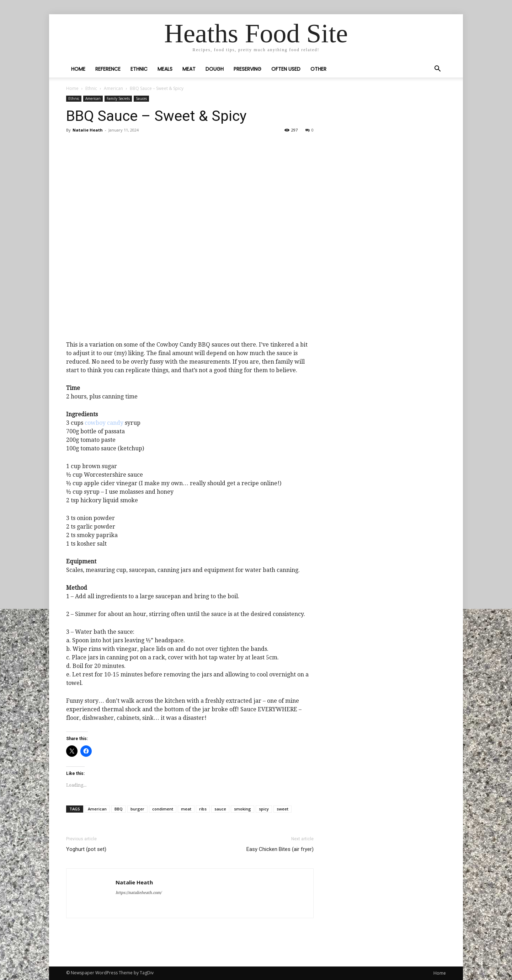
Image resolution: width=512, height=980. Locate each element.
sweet (282, 809)
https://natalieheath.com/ (138, 893)
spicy (264, 809)
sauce (220, 809)
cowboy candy (104, 423)
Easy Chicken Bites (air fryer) (280, 849)
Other (318, 69)
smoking (242, 809)
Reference (108, 69)
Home (78, 69)
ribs (203, 809)
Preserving (247, 69)
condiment (163, 809)
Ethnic (139, 69)
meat (186, 809)
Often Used (286, 69)
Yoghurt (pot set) (86, 849)
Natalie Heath (88, 130)
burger (137, 809)
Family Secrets (118, 98)
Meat (189, 69)
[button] (437, 69)
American (113, 88)
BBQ (119, 809)
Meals (165, 69)
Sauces (141, 98)
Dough (215, 69)
